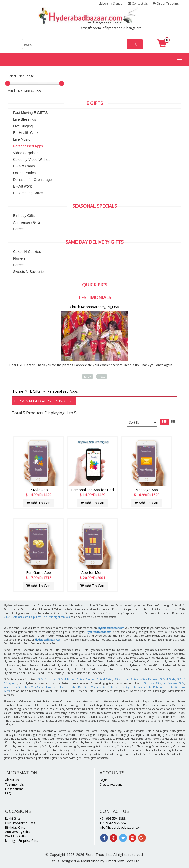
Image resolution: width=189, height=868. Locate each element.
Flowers (19, 258)
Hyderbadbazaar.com (99, 632)
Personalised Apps (28, 146)
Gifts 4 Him (121, 679)
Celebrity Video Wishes (32, 160)
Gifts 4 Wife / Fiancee (144, 679)
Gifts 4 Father (66, 679)
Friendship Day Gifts (77, 687)
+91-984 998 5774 (113, 823)
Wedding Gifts (15, 836)
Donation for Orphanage (32, 180)
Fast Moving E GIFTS (30, 113)
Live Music (22, 139)
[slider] (8, 83)
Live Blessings (25, 119)
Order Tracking (166, 3)
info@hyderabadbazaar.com (121, 827)
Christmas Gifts (54, 687)
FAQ (8, 793)
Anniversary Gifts (27, 222)
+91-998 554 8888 (113, 818)
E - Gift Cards (24, 166)
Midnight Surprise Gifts (22, 841)
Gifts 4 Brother (86, 679)
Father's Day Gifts (125, 687)
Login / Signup (111, 3)
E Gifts (35, 391)
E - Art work (22, 186)
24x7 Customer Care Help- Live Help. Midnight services (37, 617)
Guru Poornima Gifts (20, 823)
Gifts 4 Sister (105, 679)
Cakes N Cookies (27, 252)
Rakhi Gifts (144, 687)
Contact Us (138, 3)
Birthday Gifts (24, 216)
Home (18, 391)
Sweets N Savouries (29, 272)
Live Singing (23, 126)
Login (104, 780)
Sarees (19, 229)
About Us (12, 780)
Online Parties (24, 173)
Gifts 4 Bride (167, 679)
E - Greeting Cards (28, 193)
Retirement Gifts (163, 687)
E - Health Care (25, 133)
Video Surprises (26, 153)
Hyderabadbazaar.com (111, 628)
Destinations (14, 789)
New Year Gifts (34, 687)
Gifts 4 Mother (47, 679)
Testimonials (14, 785)
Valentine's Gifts (14, 687)
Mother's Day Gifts (102, 687)
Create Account (111, 785)
